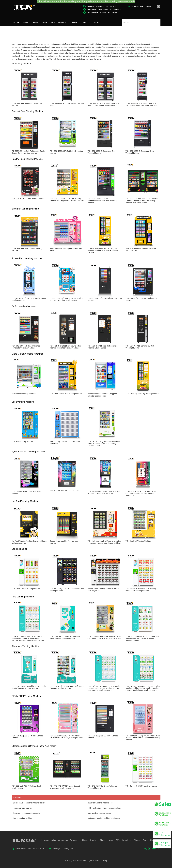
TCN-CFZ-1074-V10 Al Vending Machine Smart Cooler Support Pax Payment (103, 104)
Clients (74, 22)
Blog (105, 861)
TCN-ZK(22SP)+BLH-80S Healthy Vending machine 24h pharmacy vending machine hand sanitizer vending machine (104, 688)
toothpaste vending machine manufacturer (104, 818)
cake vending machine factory (99, 813)
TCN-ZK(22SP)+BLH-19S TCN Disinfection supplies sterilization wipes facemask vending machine (142, 638)
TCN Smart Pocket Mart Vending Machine (66, 394)
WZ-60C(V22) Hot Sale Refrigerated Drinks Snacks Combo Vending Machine (28, 152)
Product (26, 22)
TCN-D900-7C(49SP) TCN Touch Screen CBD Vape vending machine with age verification (141, 493)
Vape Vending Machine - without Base (64, 490)
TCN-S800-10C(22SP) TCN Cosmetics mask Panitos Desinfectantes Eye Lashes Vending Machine (143, 738)
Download (63, 22)
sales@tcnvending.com (142, 6)
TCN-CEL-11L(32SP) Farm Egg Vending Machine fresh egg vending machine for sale (67, 200)
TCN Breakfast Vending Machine (138, 541)
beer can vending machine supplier (27, 813)
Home (16, 22)
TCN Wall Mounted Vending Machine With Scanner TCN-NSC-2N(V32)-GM (104, 492)
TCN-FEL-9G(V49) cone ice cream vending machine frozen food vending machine (66, 299)
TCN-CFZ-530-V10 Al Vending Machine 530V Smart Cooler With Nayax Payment (141, 104)
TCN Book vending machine (22, 442)
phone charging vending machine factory (29, 803)
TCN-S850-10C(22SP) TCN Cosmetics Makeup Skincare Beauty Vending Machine (66, 737)
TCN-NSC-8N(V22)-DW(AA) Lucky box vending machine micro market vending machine (103, 250)
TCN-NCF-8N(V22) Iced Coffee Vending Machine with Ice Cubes (103, 347)
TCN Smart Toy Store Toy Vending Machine (142, 394)
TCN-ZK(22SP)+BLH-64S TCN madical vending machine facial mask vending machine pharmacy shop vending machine (28, 638)
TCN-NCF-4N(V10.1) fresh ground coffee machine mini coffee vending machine (65, 347)
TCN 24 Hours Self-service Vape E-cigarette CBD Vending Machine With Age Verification (105, 637)
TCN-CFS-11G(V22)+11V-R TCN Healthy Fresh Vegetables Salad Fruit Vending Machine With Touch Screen (141, 201)
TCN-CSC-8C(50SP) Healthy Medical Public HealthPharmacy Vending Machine (29, 687)
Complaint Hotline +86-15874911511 (103, 13)
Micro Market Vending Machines (24, 394)
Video (97, 22)
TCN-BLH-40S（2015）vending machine (141, 786)
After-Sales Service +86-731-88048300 (104, 9)
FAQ (53, 22)
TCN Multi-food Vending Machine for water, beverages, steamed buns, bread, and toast (104, 542)
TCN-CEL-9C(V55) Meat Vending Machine (28, 199)
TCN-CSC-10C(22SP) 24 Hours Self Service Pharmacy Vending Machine (67, 687)
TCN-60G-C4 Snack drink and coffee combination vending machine (26, 347)
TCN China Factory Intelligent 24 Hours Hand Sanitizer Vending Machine (65, 637)
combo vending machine (23, 808)
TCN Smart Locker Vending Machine (26, 589)
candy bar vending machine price (101, 803)
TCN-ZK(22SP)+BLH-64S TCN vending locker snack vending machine (141, 590)
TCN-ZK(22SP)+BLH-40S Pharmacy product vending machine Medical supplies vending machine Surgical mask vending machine (143, 688)
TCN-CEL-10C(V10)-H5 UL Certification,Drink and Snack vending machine (102, 201)
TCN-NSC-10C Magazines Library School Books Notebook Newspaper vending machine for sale (104, 444)
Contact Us (86, 22)
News (44, 22)
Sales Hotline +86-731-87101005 (101, 6)
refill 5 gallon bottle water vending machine (104, 808)
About (36, 22)
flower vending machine (23, 818)
